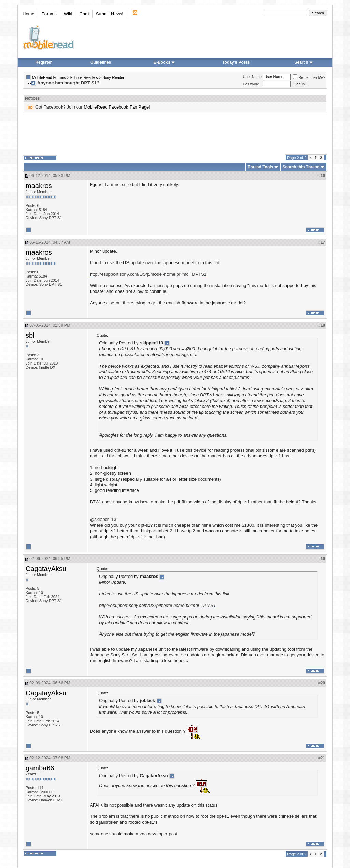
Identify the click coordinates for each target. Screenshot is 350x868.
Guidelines (101, 62)
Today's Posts (236, 62)
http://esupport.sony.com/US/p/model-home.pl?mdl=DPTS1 (148, 274)
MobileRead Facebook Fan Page (116, 107)
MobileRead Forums (49, 77)
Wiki (68, 14)
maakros (39, 186)
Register (43, 62)
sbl (30, 335)
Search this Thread (301, 167)
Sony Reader (113, 77)
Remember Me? (309, 77)
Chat (84, 14)
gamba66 (40, 768)
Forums (49, 14)
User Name (253, 77)
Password (251, 84)
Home (29, 14)
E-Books (164, 62)
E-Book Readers (84, 77)
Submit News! (110, 14)
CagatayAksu (46, 569)
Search (304, 62)
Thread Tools (260, 167)
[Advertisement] (175, 133)
